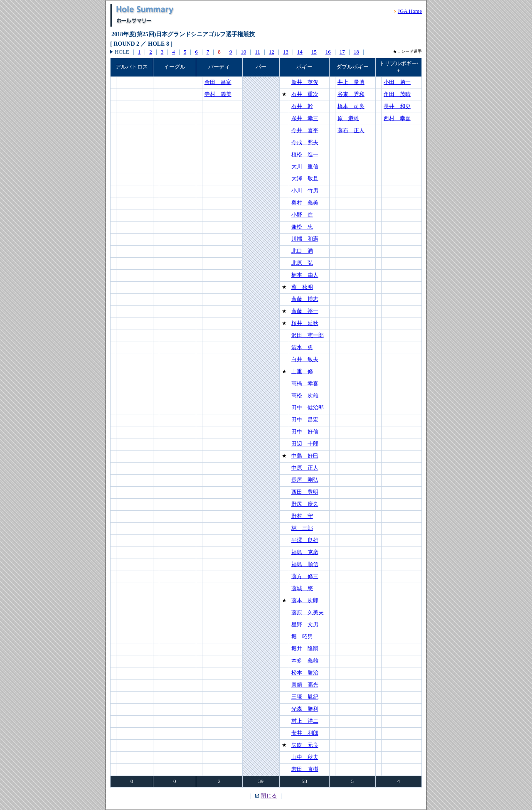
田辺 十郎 (305, 444)
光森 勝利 (305, 709)
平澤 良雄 (305, 540)
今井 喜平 (305, 130)
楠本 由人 (305, 275)
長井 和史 (397, 106)
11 (257, 52)
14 (300, 52)
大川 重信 (305, 166)
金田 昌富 (218, 82)
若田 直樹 (305, 769)
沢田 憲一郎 (308, 335)
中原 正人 (305, 468)
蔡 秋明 (302, 287)
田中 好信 (305, 432)
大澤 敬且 (305, 178)
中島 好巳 (305, 456)
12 (272, 52)
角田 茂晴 (397, 94)
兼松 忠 (302, 227)
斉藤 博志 (305, 299)
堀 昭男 (302, 636)
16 (328, 52)
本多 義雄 (305, 661)
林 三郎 (302, 528)
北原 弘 (302, 263)
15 (314, 52)
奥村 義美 (305, 203)
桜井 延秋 (305, 323)
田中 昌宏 (305, 420)
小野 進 (302, 215)
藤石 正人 (351, 130)
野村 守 (302, 516)
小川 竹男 (305, 191)
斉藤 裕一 (305, 311)
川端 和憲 (305, 239)
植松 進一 (305, 154)
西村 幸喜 (397, 118)
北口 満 (302, 251)
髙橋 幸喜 (305, 383)
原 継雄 (348, 118)
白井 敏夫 (305, 359)
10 (243, 52)
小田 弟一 (397, 82)
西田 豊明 (305, 492)
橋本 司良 (351, 106)
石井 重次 (305, 94)
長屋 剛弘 (305, 480)
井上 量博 (351, 82)
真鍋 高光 (305, 685)
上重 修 (302, 371)
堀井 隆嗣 (305, 649)
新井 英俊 (305, 82)
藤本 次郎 (305, 600)
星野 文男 (305, 624)
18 (356, 52)
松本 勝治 (305, 673)
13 (286, 52)
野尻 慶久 (305, 504)
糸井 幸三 (305, 118)
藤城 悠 (302, 588)
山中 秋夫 (305, 757)
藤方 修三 (305, 576)
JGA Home (410, 11)
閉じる (269, 796)
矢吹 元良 (305, 745)
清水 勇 (302, 347)
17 (342, 52)
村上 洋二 (305, 721)
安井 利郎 (305, 733)
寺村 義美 (218, 94)
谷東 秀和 (351, 94)
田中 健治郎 (308, 407)
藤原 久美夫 (308, 612)
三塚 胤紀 (305, 697)
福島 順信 (305, 564)
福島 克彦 (305, 552)
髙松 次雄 (305, 395)
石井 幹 (302, 106)
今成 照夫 (305, 142)
